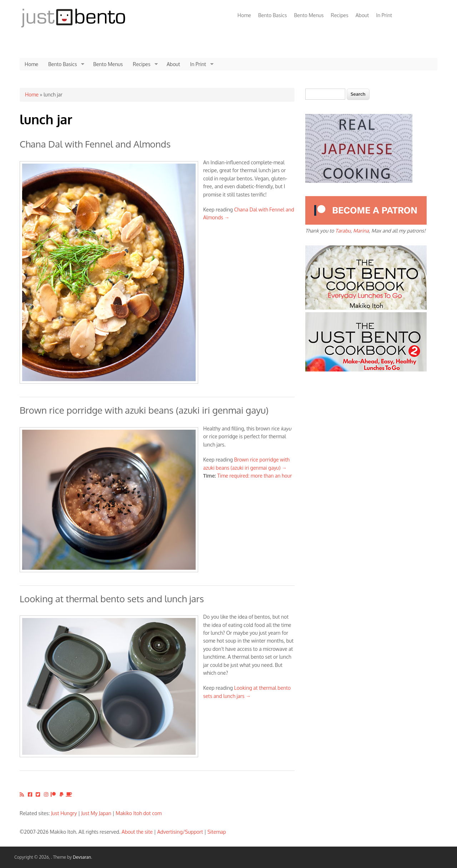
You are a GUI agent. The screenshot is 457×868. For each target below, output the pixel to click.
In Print (384, 15)
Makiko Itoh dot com (139, 813)
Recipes (340, 15)
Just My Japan (96, 813)
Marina (361, 231)
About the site (137, 832)
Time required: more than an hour (254, 476)
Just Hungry (64, 813)
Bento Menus (309, 15)
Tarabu (343, 231)
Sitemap (217, 832)
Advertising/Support (180, 832)
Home (244, 15)
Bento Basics (272, 15)
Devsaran (82, 857)
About (362, 15)
